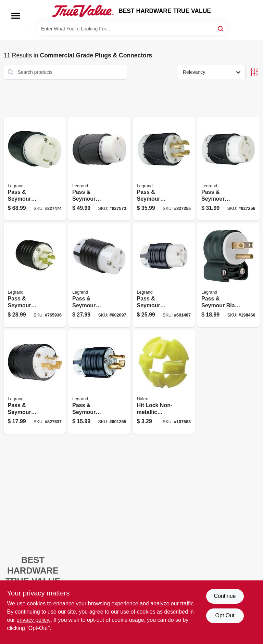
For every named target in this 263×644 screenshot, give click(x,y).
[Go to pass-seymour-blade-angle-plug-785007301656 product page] (228, 275)
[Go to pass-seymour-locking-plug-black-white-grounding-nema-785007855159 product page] (35, 275)
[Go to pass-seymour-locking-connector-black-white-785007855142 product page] (228, 169)
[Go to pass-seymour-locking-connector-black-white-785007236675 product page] (164, 275)
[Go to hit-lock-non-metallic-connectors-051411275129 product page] (164, 382)
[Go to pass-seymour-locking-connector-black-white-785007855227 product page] (99, 275)
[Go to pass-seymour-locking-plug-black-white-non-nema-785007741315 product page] (99, 169)
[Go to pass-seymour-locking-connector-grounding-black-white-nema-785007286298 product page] (35, 169)
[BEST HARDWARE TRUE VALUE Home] (83, 11)
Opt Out (225, 615)
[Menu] (16, 16)
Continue (225, 596)
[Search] (221, 28)
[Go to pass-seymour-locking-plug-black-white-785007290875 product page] (35, 382)
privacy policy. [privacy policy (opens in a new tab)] (33, 620)
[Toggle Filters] (254, 72)
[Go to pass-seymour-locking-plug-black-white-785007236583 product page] (99, 382)
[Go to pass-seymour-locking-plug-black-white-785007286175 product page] (164, 169)
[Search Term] (131, 29)
